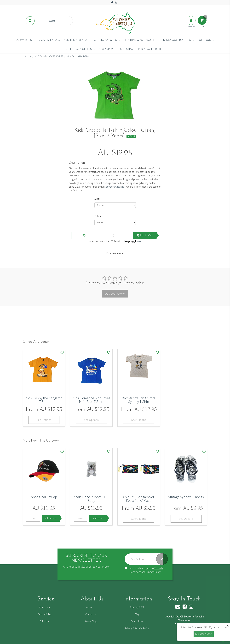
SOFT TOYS (204, 40)
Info (139, 241)
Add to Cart (145, 235)
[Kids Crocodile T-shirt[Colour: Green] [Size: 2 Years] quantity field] (115, 235)
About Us (91, 607)
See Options (44, 420)
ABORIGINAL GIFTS (106, 40)
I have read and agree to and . (144, 570)
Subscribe (45, 621)
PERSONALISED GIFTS (151, 49)
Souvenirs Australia (114, 187)
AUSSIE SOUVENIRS (76, 40)
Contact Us (91, 614)
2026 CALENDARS (49, 40)
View (33, 518)
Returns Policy (45, 614)
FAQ (137, 614)
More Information (115, 253)
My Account (45, 607)
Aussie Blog (91, 621)
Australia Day (24, 40)
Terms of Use (137, 621)
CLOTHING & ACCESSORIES (140, 40)
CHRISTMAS (127, 49)
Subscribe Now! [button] (204, 634)
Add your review (115, 294)
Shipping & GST (137, 607)
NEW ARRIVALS (107, 49)
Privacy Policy (153, 572)
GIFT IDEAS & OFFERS (79, 49)
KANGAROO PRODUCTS (177, 40)
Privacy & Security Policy (137, 628)
